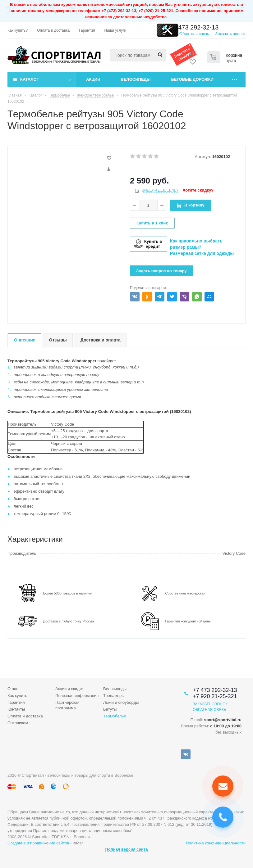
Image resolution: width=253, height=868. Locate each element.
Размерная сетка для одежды (202, 253)
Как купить (17, 696)
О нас (13, 689)
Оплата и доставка (25, 716)
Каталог (30, 79)
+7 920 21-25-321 (215, 696)
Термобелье (115, 716)
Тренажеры (114, 696)
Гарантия (16, 702)
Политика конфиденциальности (216, 843)
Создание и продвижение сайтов (38, 843)
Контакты (16, 709)
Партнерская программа (67, 705)
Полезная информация (77, 696)
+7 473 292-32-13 (194, 27)
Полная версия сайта (126, 849)
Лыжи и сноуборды (121, 702)
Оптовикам (18, 723)
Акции (93, 79)
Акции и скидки (69, 689)
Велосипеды (136, 79)
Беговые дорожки (193, 79)
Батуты (110, 709)
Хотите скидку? (198, 190)
